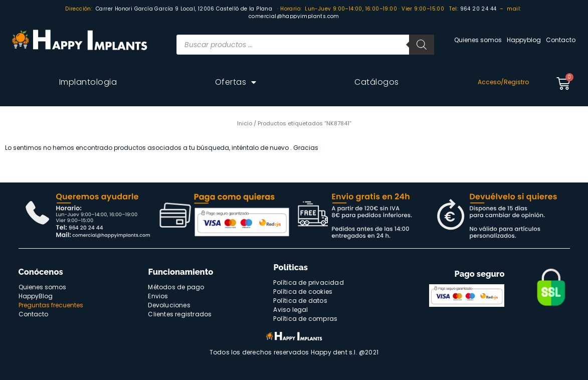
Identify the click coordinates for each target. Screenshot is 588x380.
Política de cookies (303, 292)
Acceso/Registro (503, 82)
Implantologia (88, 82)
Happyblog (524, 40)
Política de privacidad (308, 282)
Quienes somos (478, 40)
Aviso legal (290, 310)
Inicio (245, 123)
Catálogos (377, 82)
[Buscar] (422, 45)
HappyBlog (36, 296)
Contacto (561, 40)
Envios (158, 296)
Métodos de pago (176, 287)
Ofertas (236, 82)
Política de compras (305, 319)
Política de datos (300, 301)
